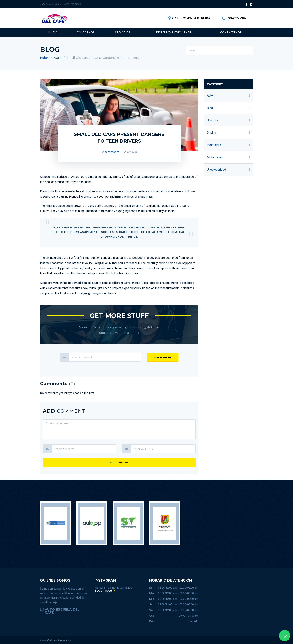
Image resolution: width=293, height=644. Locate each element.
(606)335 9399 (234, 18)
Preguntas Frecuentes (174, 33)
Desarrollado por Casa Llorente (56, 640)
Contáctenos (231, 33)
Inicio (53, 33)
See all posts (105, 591)
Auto (58, 58)
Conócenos (85, 33)
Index (44, 58)
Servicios (123, 33)
